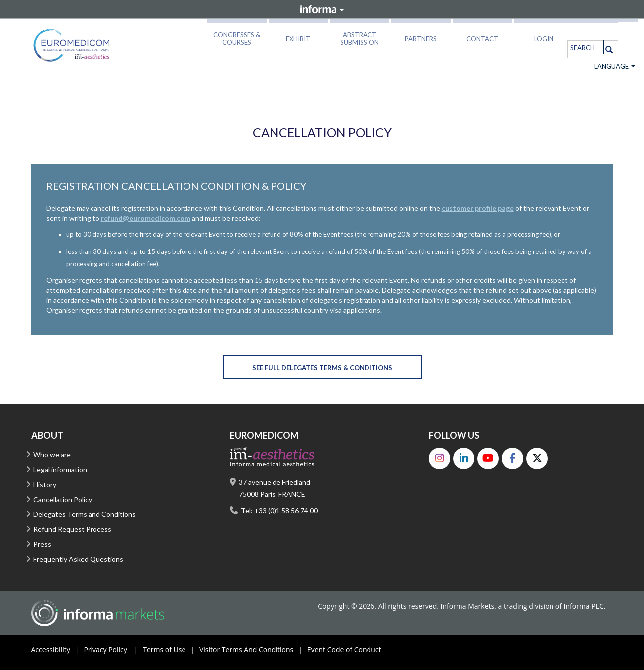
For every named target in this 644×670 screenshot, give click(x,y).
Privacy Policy (113, 650)
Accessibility (58, 650)
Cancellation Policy (63, 500)
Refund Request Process (72, 530)
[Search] (609, 49)
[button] (237, 37)
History (45, 485)
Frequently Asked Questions (78, 559)
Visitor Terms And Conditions (253, 650)
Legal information (60, 470)
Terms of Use (171, 650)
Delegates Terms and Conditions (85, 515)
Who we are (52, 455)
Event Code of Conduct (344, 650)
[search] (584, 47)
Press (42, 544)
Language (615, 67)
